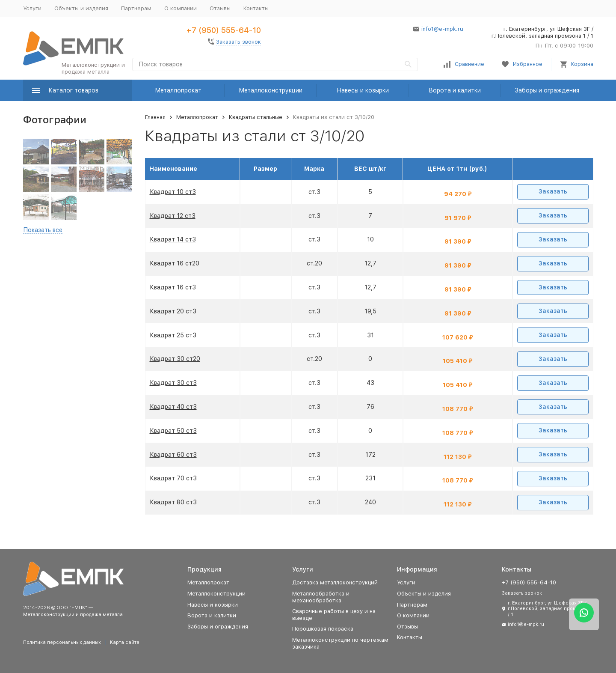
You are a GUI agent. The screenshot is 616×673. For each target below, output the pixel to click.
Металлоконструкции (271, 90)
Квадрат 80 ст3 (173, 502)
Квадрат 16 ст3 (173, 287)
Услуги (32, 8)
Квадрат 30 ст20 (175, 359)
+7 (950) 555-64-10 (224, 30)
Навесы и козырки (363, 90)
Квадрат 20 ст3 (173, 311)
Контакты (256, 8)
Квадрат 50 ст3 (173, 431)
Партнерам (136, 8)
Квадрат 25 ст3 (173, 335)
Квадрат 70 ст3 (173, 478)
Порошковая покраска (323, 629)
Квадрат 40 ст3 (173, 407)
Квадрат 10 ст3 (173, 192)
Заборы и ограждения (547, 90)
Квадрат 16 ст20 (175, 263)
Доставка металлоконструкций (335, 582)
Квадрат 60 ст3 (173, 455)
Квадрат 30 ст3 (173, 383)
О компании (181, 8)
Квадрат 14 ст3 (173, 239)
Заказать (553, 191)
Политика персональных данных (62, 642)
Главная (155, 117)
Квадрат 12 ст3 (173, 216)
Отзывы (220, 8)
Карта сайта (125, 642)
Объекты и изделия (81, 8)
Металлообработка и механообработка (321, 597)
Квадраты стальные (256, 117)
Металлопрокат (178, 90)
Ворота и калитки (455, 90)
